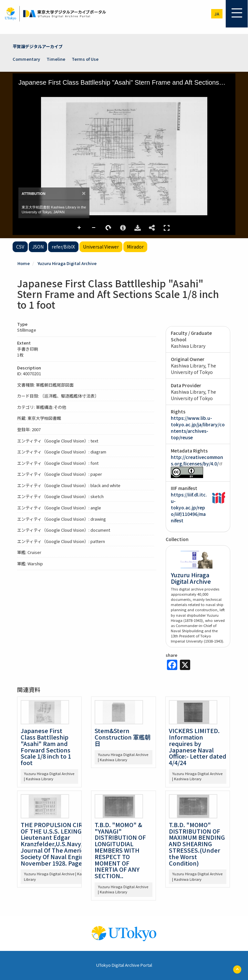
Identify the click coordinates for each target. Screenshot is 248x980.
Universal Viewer (101, 247)
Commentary (26, 59)
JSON (38, 247)
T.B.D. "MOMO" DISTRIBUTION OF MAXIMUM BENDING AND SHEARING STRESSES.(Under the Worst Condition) (197, 844)
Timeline (56, 59)
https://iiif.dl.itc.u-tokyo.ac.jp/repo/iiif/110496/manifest (189, 507)
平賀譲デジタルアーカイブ (38, 46)
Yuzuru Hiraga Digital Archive (67, 263)
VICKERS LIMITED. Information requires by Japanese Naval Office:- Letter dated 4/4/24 (198, 746)
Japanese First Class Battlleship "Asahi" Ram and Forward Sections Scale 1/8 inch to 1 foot (46, 746)
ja (217, 14)
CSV (20, 247)
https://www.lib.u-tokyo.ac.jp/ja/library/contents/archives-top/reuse (198, 428)
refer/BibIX (63, 247)
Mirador (135, 247)
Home (24, 263)
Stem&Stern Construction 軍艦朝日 (123, 737)
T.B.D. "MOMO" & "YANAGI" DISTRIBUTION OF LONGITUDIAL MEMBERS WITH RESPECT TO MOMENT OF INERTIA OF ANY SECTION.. (120, 850)
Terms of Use (85, 59)
